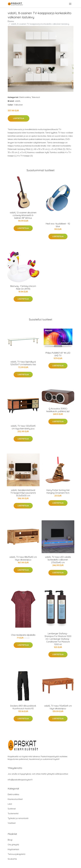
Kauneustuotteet (15, 799)
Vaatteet (12, 823)
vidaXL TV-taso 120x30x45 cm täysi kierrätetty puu (23, 427)
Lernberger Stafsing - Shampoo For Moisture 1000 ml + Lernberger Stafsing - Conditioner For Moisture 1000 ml (58, 639)
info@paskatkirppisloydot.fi (20, 780)
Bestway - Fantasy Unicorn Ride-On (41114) (23, 287)
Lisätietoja (19, 118)
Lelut (10, 804)
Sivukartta (12, 859)
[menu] (70, 4)
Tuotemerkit (13, 813)
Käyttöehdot (13, 849)
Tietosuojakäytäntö (17, 854)
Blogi (10, 840)
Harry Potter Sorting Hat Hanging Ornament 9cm (58, 491)
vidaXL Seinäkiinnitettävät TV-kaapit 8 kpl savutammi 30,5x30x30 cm (23, 493)
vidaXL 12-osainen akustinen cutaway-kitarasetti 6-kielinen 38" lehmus (23, 215)
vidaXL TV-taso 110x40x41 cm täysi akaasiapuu (58, 707)
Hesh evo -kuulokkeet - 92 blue (58, 225)
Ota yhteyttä (13, 845)
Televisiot (36, 97)
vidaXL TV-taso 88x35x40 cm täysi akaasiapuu (23, 558)
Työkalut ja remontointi (18, 818)
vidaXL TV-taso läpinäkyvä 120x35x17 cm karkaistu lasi (23, 363)
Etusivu (11, 21)
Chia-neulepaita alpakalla (23, 635)
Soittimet (12, 809)
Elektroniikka (25, 97)
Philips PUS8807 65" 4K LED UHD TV (58, 354)
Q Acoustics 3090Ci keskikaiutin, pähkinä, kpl (58, 410)
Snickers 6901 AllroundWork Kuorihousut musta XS (23, 707)
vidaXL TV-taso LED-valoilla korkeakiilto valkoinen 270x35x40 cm (58, 560)
